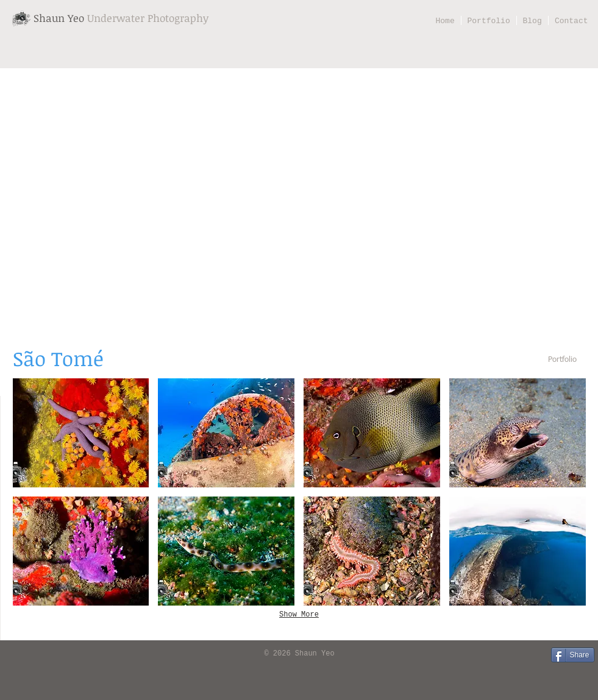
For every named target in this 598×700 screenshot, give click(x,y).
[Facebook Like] (28, 654)
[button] (81, 433)
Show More (299, 615)
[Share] (573, 655)
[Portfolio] (563, 360)
